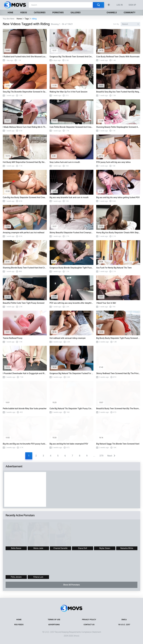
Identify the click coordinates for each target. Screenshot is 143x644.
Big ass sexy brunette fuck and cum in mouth (69, 197)
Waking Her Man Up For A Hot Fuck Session (68, 92)
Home (10, 13)
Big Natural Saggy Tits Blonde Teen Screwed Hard (118, 444)
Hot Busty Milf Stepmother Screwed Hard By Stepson (25, 162)
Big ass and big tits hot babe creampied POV (69, 444)
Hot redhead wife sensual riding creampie (68, 338)
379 (101, 456)
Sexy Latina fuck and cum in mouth (65, 162)
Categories (40, 13)
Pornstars (58, 13)
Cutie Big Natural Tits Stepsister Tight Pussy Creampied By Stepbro (72, 409)
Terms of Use (54, 620)
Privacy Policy (89, 620)
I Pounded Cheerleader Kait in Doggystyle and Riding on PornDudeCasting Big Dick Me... (25, 373)
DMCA (124, 620)
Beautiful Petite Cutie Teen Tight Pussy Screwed (24, 303)
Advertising (54, 625)
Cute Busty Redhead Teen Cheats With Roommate (118, 57)
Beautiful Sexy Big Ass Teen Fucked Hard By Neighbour (118, 92)
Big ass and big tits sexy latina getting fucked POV (118, 197)
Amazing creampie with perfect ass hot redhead (24, 233)
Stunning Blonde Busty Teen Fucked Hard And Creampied (25, 268)
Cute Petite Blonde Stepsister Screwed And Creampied (72, 127)
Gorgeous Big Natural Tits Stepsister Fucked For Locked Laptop (72, 373)
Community (130, 13)
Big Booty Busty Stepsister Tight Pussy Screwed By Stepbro (118, 338)
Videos (24, 13)
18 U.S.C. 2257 (124, 625)
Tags (27, 19)
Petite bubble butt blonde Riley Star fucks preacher (25, 409)
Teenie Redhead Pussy (13, 338)
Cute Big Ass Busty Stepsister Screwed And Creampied (25, 197)
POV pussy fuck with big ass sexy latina (113, 162)
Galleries (75, 13)
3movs (76, 636)
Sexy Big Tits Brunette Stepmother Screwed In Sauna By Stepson (25, 92)
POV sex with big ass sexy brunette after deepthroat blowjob (72, 303)
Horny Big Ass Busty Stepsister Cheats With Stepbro (118, 233)
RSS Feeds (19, 625)
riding (34, 19)
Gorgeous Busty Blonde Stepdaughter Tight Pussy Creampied (72, 268)
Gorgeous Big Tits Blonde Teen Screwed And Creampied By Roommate (72, 57)
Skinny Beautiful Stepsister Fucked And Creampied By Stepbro (72, 233)
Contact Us (89, 625)
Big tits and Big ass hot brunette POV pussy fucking (25, 444)
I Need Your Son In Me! (106, 303)
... (94, 456)
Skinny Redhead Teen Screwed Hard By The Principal (118, 373)
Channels (112, 13)
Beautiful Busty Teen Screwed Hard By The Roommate (118, 409)
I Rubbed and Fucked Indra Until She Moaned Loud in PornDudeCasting (25, 57)
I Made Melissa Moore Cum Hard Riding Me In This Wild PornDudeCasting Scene (25, 127)
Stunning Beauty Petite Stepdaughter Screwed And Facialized (118, 127)
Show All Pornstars (71, 585)
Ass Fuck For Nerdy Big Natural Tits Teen (114, 268)
